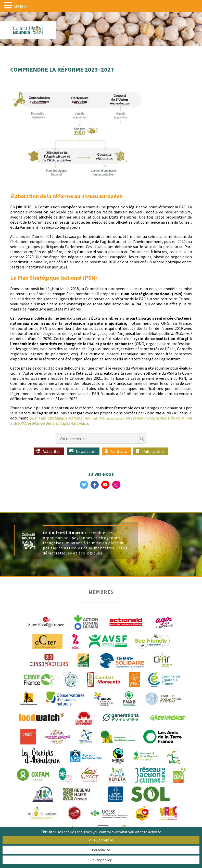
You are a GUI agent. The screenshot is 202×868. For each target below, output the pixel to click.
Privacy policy (101, 860)
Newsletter (86, 451)
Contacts (119, 451)
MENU (20, 6)
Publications (153, 451)
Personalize (101, 850)
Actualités (52, 451)
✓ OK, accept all (101, 840)
